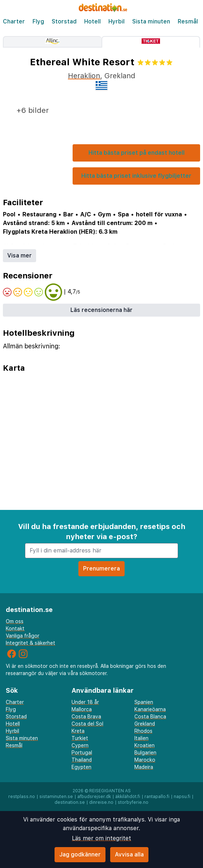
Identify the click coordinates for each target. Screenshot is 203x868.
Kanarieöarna (150, 709)
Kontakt (15, 629)
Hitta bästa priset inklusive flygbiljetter (136, 176)
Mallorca (82, 709)
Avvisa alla (129, 854)
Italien (141, 738)
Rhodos (143, 731)
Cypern (80, 745)
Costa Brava (86, 717)
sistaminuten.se (56, 797)
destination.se (70, 802)
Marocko (145, 760)
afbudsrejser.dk (94, 797)
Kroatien (144, 745)
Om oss (15, 621)
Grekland (145, 724)
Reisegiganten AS (110, 791)
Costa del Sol (87, 724)
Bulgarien (145, 753)
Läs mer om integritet (101, 838)
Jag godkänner (80, 854)
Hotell (92, 21)
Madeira (144, 767)
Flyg (38, 21)
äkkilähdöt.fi (128, 797)
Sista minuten (151, 21)
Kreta (78, 731)
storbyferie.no (133, 802)
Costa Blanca (150, 717)
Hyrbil (116, 21)
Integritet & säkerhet (31, 643)
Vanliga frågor (23, 636)
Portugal (82, 753)
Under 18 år (85, 702)
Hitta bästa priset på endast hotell (137, 153)
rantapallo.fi (157, 797)
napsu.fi (182, 797)
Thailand (82, 760)
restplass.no (22, 797)
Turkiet (80, 738)
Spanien (144, 702)
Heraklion (84, 76)
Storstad (64, 21)
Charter (14, 21)
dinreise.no (101, 802)
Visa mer (20, 255)
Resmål (188, 21)
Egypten (81, 767)
